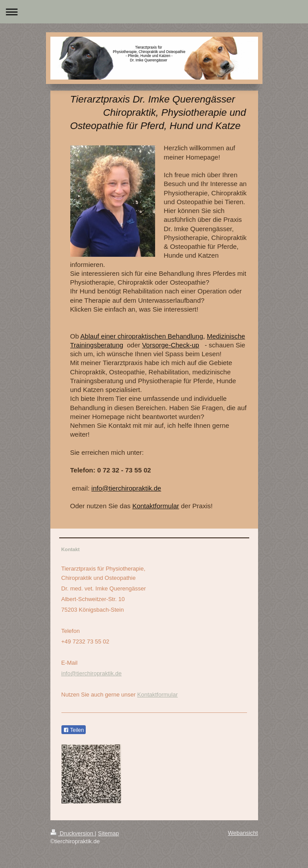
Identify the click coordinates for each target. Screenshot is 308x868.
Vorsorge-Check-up (170, 345)
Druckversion (73, 833)
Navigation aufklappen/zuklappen (154, 12)
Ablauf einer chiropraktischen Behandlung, (143, 336)
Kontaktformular (156, 506)
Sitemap (109, 833)
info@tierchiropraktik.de (126, 488)
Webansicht (243, 833)
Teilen (74, 730)
